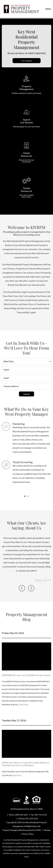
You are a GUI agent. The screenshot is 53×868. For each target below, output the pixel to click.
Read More (24, 704)
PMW (38, 830)
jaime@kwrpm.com (26, 853)
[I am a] (26, 361)
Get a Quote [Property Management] (27, 61)
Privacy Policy (28, 834)
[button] (25, 496)
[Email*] (26, 378)
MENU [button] (48, 9)
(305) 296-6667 (21, 815)
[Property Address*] (26, 386)
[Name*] (26, 370)
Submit (26, 394)
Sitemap (47, 830)
